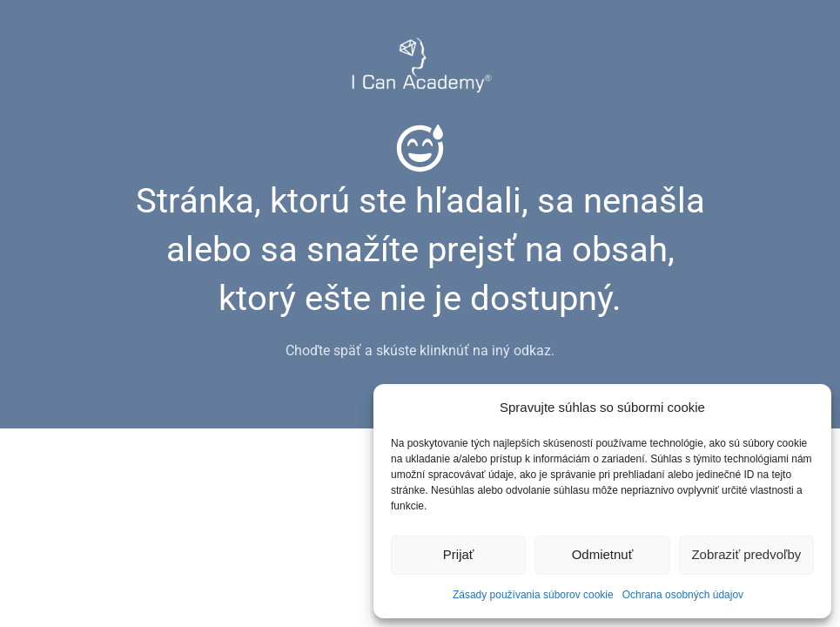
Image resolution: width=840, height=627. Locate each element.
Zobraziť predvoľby (746, 554)
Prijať (459, 554)
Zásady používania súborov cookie (533, 595)
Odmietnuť (603, 554)
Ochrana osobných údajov (683, 595)
